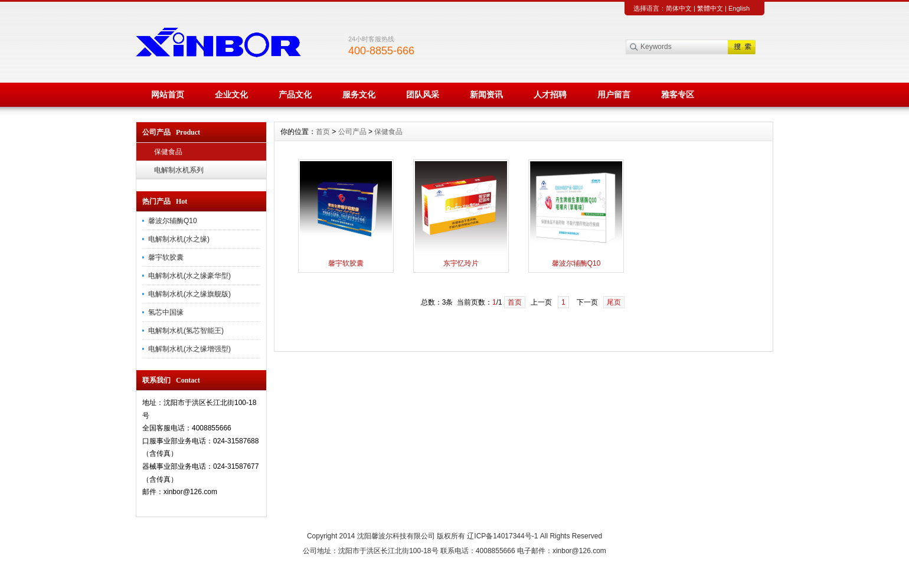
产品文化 (295, 94)
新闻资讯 (486, 94)
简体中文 (679, 8)
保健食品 (168, 152)
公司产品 (352, 132)
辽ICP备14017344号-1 (502, 536)
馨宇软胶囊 (166, 257)
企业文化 (231, 94)
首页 (323, 132)
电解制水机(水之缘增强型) (189, 349)
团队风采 (423, 94)
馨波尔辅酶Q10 (173, 221)
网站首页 (168, 94)
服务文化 (359, 94)
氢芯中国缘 (166, 312)
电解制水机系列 (179, 170)
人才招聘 (550, 94)
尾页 (614, 302)
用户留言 (614, 94)
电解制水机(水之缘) (179, 239)
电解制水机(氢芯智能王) (186, 331)
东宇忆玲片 (461, 263)
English (739, 8)
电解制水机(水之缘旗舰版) (189, 294)
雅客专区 (678, 94)
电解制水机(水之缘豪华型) (189, 276)
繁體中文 (710, 8)
